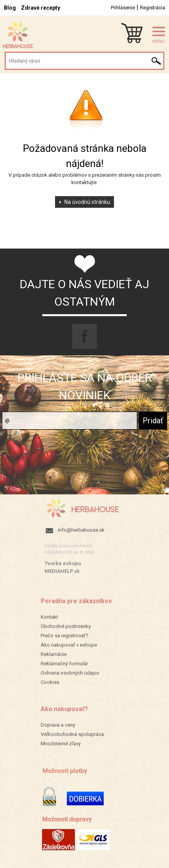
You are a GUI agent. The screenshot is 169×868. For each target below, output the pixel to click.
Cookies (50, 682)
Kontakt (49, 617)
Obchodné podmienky (66, 626)
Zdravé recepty (41, 8)
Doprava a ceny (58, 725)
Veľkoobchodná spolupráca (72, 734)
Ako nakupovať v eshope (69, 645)
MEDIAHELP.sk (62, 571)
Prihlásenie (123, 8)
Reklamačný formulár (64, 664)
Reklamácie (54, 654)
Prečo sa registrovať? (65, 636)
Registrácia (153, 8)
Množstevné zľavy (61, 744)
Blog (10, 8)
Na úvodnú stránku (87, 202)
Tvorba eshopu (63, 563)
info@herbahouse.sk (81, 530)
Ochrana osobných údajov (70, 673)
